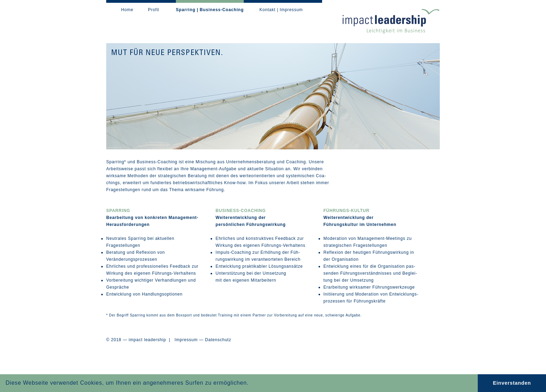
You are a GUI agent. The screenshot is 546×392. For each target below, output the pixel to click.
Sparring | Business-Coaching (210, 10)
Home (127, 10)
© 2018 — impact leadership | (140, 340)
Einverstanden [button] (512, 383)
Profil (154, 10)
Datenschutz (218, 340)
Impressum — (189, 340)
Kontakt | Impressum (281, 10)
